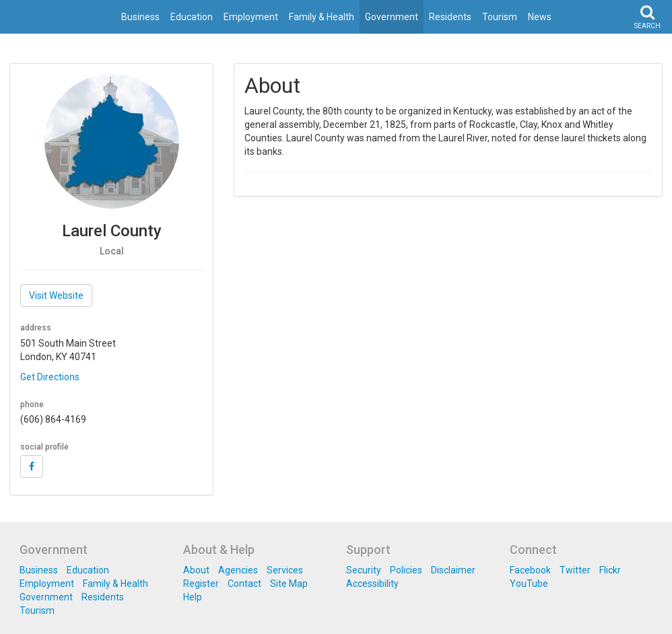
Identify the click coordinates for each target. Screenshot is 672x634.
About (196, 570)
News (540, 17)
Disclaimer (453, 570)
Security (364, 570)
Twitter (575, 570)
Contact (244, 584)
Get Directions (50, 377)
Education (192, 17)
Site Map (289, 584)
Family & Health (322, 17)
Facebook (530, 570)
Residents (450, 17)
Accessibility (372, 584)
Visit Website (56, 295)
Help (193, 597)
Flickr (610, 570)
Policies (406, 570)
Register (201, 584)
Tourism (500, 17)
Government (392, 17)
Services (285, 570)
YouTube (529, 584)
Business (140, 17)
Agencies (238, 570)
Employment (251, 17)
